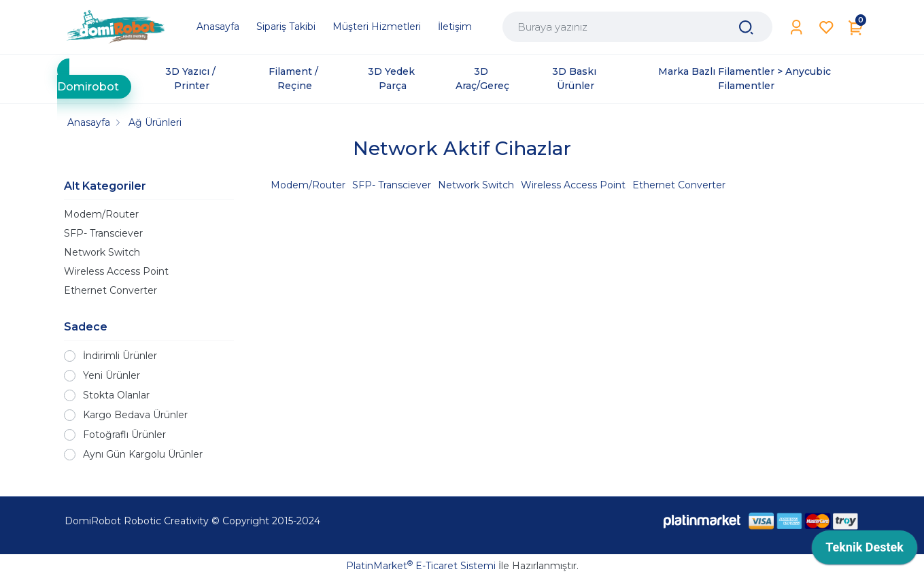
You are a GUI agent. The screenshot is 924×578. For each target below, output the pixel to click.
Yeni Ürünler (112, 375)
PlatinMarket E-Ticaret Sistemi (421, 566)
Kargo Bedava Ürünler (135, 415)
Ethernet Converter (110, 290)
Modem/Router (101, 214)
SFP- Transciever (103, 233)
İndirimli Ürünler (120, 356)
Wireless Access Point (116, 271)
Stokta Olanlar (116, 395)
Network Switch (102, 252)
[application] (865, 551)
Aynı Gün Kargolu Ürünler (143, 454)
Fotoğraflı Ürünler (124, 435)
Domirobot (88, 87)
